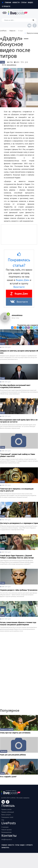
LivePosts (3, 31)
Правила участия (6, 809)
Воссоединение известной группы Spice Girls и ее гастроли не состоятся (19, 421)
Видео (30, 2)
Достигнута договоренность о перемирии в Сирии (19, 523)
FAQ (3, 820)
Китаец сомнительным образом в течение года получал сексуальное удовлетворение (18, 623)
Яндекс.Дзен (22, 280)
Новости (16, 2)
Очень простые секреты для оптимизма (15, 733)
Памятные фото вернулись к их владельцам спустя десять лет (17, 490)
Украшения (4, 751)
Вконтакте (19, 287)
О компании (5, 827)
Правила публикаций (8, 812)
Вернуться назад (31, 33)
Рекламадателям (6, 832)
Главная (6, 2)
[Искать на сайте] (19, 20)
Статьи (24, 2)
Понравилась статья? (19, 260)
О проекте (6, 6)
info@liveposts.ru (7, 839)
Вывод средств (6, 815)
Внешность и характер (7, 729)
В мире (2, 62)
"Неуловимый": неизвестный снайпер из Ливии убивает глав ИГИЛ (17, 455)
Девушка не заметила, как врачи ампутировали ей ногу (19, 352)
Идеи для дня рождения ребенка (13, 755)
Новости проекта (6, 830)
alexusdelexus (11, 65)
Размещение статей (7, 817)
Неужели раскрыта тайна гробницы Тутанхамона (19, 590)
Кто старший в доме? (8, 777)
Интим (2, 773)
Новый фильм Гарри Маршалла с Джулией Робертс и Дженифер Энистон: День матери (17, 557)
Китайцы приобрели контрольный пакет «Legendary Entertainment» (15, 386)
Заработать (5, 848)
